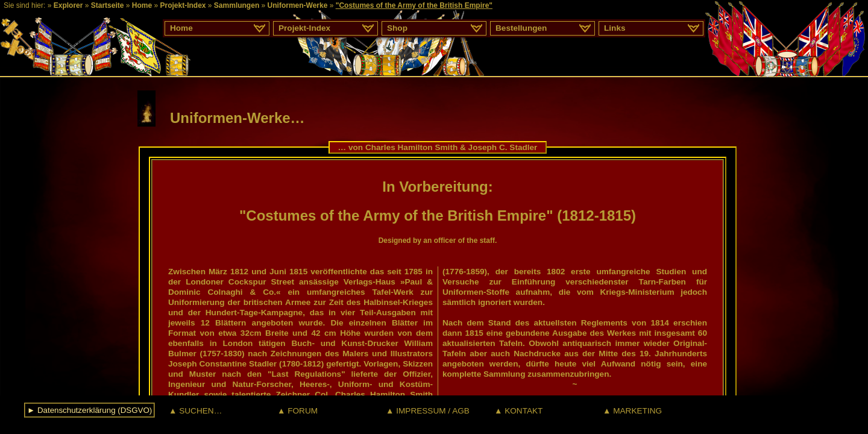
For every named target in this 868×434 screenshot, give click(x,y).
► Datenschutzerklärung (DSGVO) (90, 410)
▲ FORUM (297, 411)
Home (142, 5)
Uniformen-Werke (298, 5)
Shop (397, 28)
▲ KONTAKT (518, 411)
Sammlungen (237, 5)
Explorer (68, 5)
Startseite (108, 5)
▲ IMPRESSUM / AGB (428, 411)
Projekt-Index (183, 5)
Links (615, 28)
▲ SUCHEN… (195, 411)
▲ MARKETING (632, 411)
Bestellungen (521, 28)
